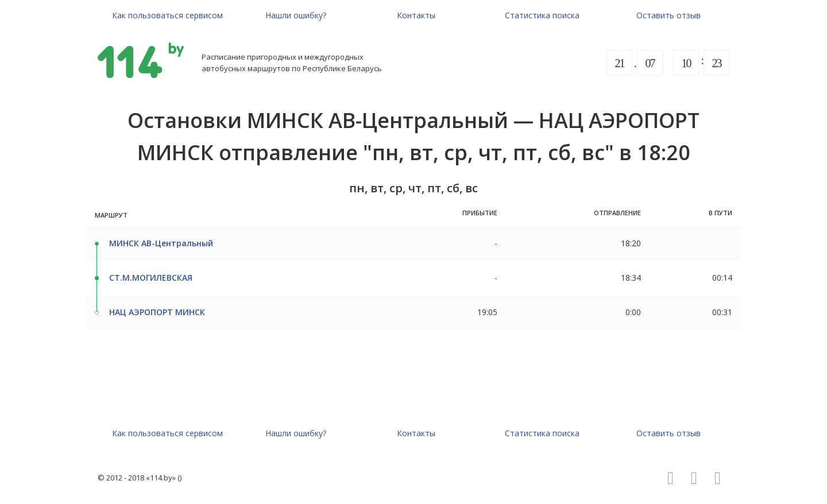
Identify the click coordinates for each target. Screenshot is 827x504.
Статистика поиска (542, 15)
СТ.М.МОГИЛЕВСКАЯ (151, 278)
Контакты (416, 15)
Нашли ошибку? (296, 15)
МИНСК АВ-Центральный (161, 243)
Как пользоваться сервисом (167, 15)
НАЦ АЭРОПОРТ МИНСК (157, 312)
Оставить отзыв (668, 15)
